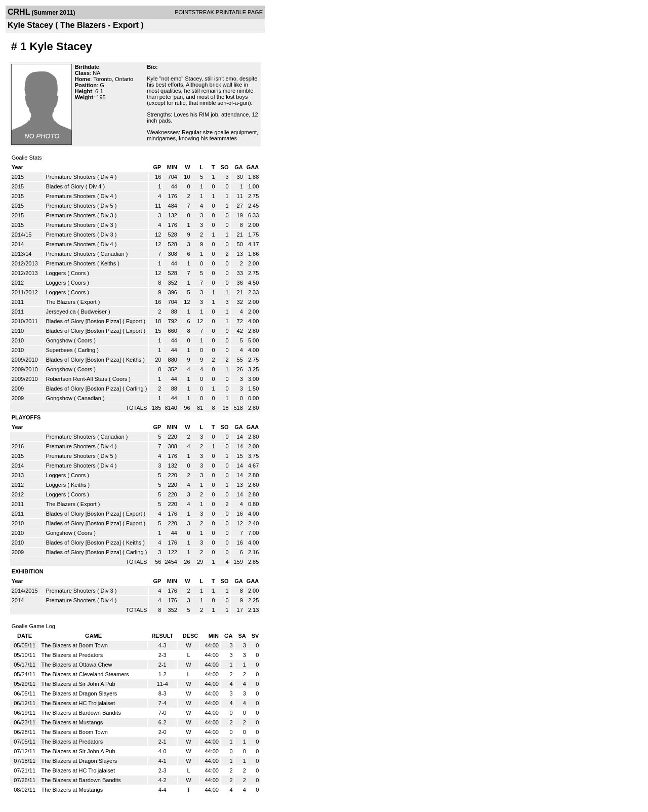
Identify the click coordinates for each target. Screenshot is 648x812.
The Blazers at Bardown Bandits (81, 713)
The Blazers (60, 302)
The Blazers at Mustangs (72, 722)
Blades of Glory (65, 186)
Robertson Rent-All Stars (76, 379)
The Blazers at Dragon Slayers (79, 693)
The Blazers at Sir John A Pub (78, 684)
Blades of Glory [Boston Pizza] (83, 321)
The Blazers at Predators (72, 655)
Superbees (59, 350)
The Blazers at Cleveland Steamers (85, 674)
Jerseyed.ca (60, 312)
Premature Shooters (70, 177)
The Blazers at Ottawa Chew (77, 665)
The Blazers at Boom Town (75, 645)
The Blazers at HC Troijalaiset (78, 703)
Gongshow (59, 340)
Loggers (56, 273)
